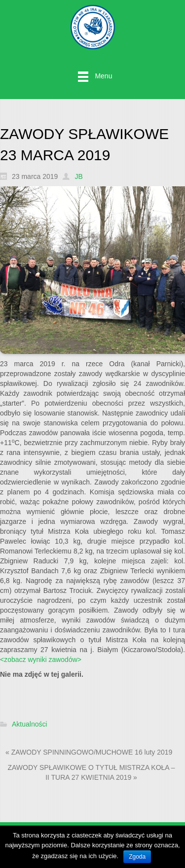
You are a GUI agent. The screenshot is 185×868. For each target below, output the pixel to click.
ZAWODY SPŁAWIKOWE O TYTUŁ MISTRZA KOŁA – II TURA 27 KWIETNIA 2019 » (91, 772)
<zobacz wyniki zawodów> (41, 660)
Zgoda (137, 857)
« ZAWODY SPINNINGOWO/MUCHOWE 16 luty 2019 (89, 752)
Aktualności (30, 725)
